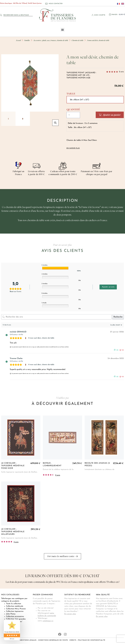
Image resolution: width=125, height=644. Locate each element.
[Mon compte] (93, 15)
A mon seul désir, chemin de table (41, 338)
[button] (63, 30)
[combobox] (18, 15)
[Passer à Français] (118, 4)
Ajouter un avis (108, 287)
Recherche (118, 317)
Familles (27, 40)
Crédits (73, 640)
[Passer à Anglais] (122, 4)
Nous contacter (56, 4)
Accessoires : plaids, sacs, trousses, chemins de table (51, 40)
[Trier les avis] (116, 325)
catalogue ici (48, 621)
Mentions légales (28, 640)
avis (121, 72)
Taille (71, 94)
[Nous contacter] (46, 4)
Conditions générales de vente (53, 640)
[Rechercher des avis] (56, 317)
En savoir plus (70, 614)
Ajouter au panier (112, 115)
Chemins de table (77, 40)
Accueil (18, 40)
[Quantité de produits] (76, 115)
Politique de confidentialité (91, 640)
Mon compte (100, 15)
